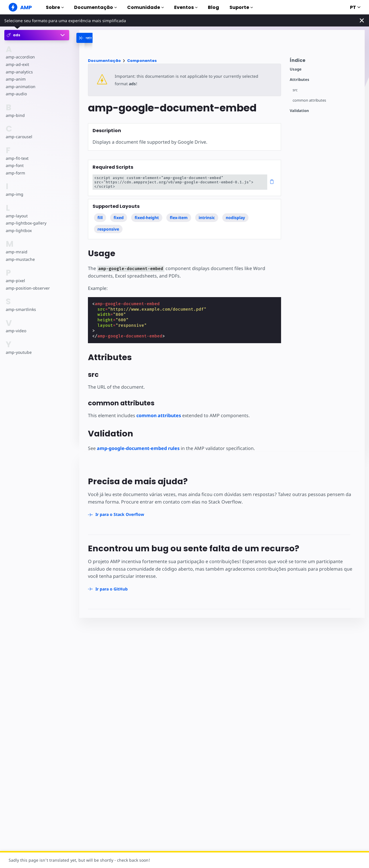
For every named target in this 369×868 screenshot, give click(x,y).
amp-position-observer (27, 288)
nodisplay (236, 213)
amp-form (15, 173)
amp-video (16, 331)
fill (100, 213)
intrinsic (207, 213)
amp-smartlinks (21, 309)
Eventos (186, 7)
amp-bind (15, 115)
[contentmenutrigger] (324, 62)
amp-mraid (16, 252)
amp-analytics (19, 72)
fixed (119, 213)
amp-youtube (19, 352)
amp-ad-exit (17, 64)
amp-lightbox (18, 230)
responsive (108, 225)
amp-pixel (15, 281)
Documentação (95, 7)
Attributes (300, 80)
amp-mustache (20, 259)
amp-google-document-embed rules (138, 444)
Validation (299, 111)
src (295, 90)
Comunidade (145, 7)
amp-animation (20, 87)
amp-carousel (19, 137)
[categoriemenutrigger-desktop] (104, 38)
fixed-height (147, 213)
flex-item (179, 213)
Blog (213, 7)
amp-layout (17, 216)
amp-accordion (20, 57)
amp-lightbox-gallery (26, 223)
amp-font (15, 165)
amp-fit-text (17, 158)
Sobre (55, 7)
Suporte (241, 7)
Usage (296, 69)
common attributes (309, 100)
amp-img (14, 194)
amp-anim (15, 79)
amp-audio (16, 94)
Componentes (142, 61)
